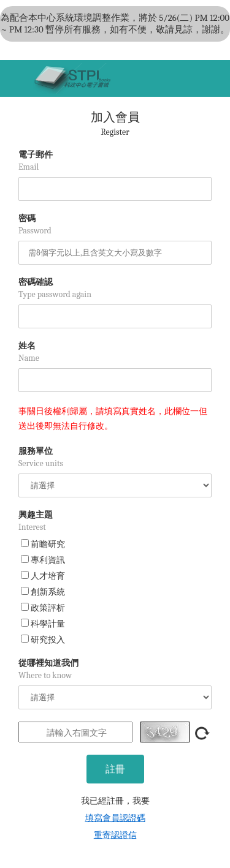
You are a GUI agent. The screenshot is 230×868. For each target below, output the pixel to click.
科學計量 (43, 624)
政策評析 (43, 608)
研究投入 (43, 640)
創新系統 (43, 592)
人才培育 (43, 576)
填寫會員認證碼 (115, 818)
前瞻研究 (43, 544)
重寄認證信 (115, 835)
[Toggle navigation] (15, 78)
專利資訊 (43, 560)
